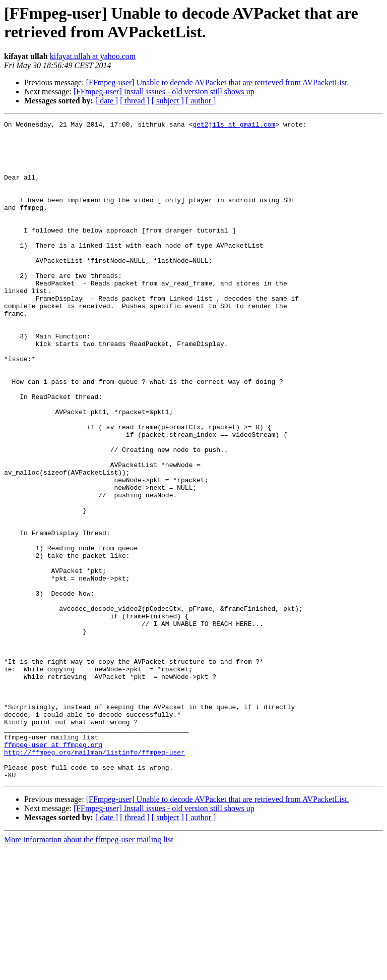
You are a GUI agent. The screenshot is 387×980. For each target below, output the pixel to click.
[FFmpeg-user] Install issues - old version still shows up (164, 92)
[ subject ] (168, 101)
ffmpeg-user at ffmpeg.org (53, 870)
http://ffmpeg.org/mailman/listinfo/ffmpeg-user (94, 879)
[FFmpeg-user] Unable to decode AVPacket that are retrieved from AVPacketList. (218, 82)
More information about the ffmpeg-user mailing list (89, 971)
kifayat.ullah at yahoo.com (93, 56)
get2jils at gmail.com (234, 126)
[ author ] (201, 101)
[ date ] (107, 101)
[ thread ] (135, 101)
